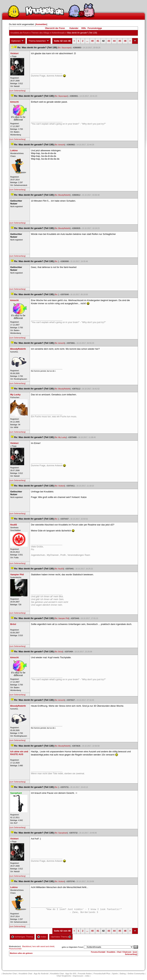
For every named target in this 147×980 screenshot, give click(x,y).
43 (109, 41)
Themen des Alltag (40, 33)
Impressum (78, 976)
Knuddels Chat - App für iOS (63, 974)
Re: (57, 261)
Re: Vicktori (60, 486)
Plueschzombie (15, 949)
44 (114, 41)
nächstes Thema (61, 937)
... (87, 41)
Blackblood (27, 946)
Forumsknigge (95, 28)
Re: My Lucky (61, 437)
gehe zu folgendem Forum (73, 947)
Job (87, 976)
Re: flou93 (59, 569)
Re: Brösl (59, 652)
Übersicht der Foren (55, 28)
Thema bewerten (39, 41)
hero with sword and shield (43, 946)
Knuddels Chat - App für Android (33, 974)
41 (98, 41)
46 (125, 41)
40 (92, 41)
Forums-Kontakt (98, 952)
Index (42, 937)
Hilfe (84, 28)
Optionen (18, 41)
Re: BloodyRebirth (62, 195)
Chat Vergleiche (64, 976)
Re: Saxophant (61, 833)
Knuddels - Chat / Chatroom (119, 952)
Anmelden (41, 24)
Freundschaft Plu (102, 974)
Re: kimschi (60, 145)
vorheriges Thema (22, 937)
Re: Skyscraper (65, 48)
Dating (123, 974)
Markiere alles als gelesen (21, 953)
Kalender (74, 28)
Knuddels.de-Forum (20, 33)
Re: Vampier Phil (62, 618)
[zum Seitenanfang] (18, 91)
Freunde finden (85, 974)
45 (120, 41)
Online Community (136, 974)
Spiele (115, 974)
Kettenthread (58, 33)
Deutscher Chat (10, 974)
